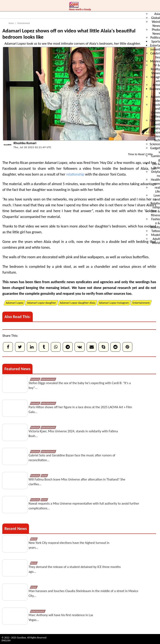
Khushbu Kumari (25, 143)
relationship (75, 174)
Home (11, 23)
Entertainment (23, 23)
